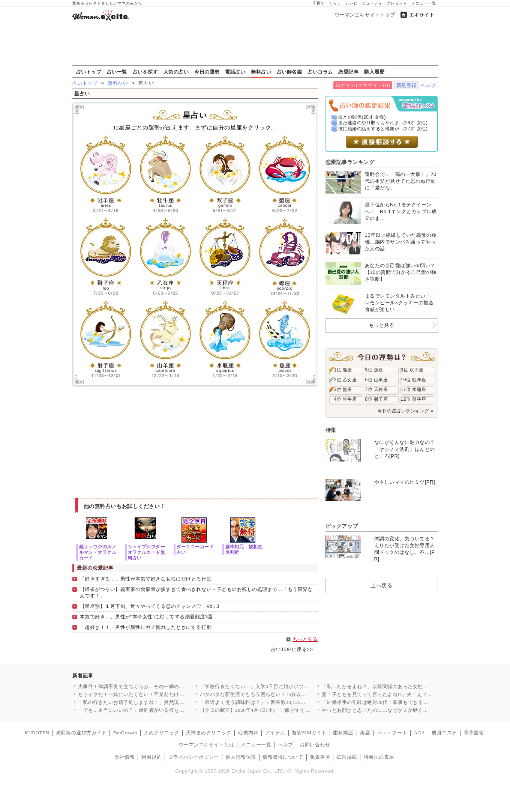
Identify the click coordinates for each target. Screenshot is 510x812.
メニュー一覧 (424, 3)
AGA (420, 733)
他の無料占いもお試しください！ (125, 506)
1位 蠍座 (343, 370)
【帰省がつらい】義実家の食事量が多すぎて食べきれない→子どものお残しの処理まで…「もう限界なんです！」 (196, 592)
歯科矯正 (343, 733)
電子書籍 (474, 733)
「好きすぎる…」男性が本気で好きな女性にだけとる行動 (146, 579)
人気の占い (176, 72)
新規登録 (406, 85)
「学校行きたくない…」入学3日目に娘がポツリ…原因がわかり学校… (280, 686)
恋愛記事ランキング (350, 162)
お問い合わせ (315, 745)
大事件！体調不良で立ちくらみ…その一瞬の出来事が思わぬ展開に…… (159, 686)
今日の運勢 (207, 72)
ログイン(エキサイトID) (363, 85)
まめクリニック (161, 733)
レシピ (352, 3)
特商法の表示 (379, 757)
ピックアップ (342, 526)
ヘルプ (428, 85)
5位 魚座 (374, 370)
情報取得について (283, 757)
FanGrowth (125, 733)
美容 (365, 733)
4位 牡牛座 (346, 399)
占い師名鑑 (289, 72)
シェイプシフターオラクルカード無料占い (147, 552)
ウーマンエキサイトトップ (365, 15)
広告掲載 (347, 757)
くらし (335, 3)
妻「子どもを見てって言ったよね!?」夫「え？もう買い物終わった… (400, 694)
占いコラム (320, 72)
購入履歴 (374, 72)
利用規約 (151, 757)
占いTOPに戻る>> (292, 649)
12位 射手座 (414, 399)
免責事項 (320, 757)
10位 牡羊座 (414, 380)
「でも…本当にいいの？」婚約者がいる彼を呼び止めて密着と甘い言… (159, 710)
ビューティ (372, 3)
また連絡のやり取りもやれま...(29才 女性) (383, 123)
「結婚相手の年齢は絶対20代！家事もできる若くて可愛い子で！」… (400, 702)
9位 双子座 (412, 370)
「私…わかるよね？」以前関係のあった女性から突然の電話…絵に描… (403, 686)
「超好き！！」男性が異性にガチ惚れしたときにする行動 (146, 627)
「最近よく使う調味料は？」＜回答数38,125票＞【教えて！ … (271, 702)
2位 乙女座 (346, 380)
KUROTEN (37, 733)
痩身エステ (444, 733)
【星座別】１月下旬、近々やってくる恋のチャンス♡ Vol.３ (150, 606)
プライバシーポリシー (194, 757)
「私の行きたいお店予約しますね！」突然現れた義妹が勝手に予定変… (159, 702)
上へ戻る (381, 585)
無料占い (261, 72)
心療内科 (248, 733)
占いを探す (145, 72)
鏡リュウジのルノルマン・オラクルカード (98, 552)
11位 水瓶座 (414, 389)
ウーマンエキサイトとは (206, 745)
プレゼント (397, 3)
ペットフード (392, 733)
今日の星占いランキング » (405, 411)
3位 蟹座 (343, 389)
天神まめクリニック (209, 733)
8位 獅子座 (377, 399)
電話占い (235, 72)
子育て (319, 3)
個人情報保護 (241, 757)
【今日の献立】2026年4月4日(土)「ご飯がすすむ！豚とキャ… (270, 710)
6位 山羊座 (377, 380)
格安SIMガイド (309, 733)
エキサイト (422, 15)
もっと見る (305, 639)
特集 (331, 430)
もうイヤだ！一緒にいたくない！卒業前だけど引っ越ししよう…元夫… (159, 694)
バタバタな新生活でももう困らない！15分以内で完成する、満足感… (279, 694)
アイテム (275, 733)
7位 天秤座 (377, 389)
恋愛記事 (348, 72)
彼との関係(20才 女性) (362, 117)
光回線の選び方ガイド (81, 733)
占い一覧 (117, 72)
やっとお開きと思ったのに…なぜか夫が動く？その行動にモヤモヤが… (403, 710)
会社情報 (124, 757)
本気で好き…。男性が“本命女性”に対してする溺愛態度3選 (146, 617)
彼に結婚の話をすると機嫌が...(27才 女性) (383, 129)
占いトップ (89, 72)
